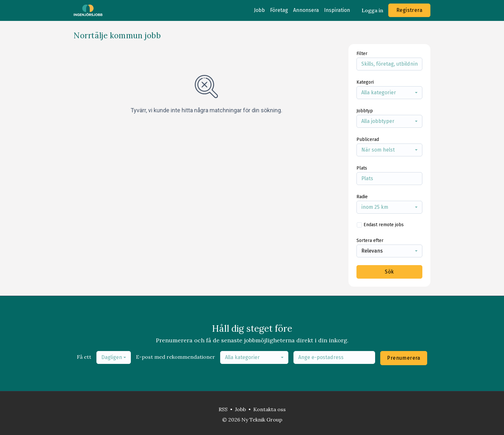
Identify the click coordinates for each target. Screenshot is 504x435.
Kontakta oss (270, 409)
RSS (223, 409)
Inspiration (337, 10)
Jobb (259, 10)
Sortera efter (370, 241)
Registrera (409, 10)
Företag (279, 10)
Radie (362, 197)
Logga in (372, 10)
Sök (389, 272)
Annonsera (306, 10)
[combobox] (389, 93)
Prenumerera (404, 358)
